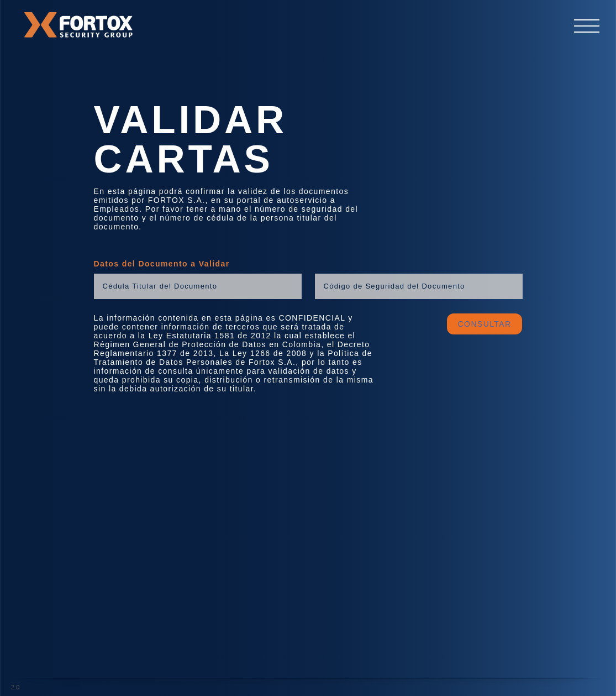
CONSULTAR (485, 324)
